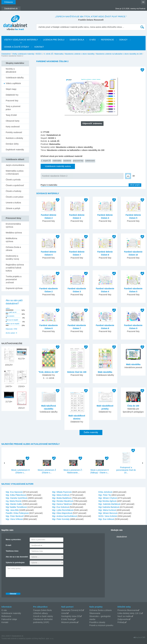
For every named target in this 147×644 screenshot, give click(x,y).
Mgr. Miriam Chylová (108, 498)
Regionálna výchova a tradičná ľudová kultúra (15, 268)
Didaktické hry (12, 95)
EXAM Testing (68, 619)
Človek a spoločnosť (15, 185)
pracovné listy (78, 161)
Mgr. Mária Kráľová (61, 495)
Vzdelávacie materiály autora (58, 166)
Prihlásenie (9, 2)
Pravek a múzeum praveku (101, 625)
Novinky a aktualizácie (11, 70)
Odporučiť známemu (92, 123)
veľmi (8, 308)
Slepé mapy (11, 89)
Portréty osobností (14, 132)
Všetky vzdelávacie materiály (21, 40)
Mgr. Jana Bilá (12, 510)
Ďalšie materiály (91, 432)
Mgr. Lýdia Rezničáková (63, 510)
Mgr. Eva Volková (106, 519)
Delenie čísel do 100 (77, 372)
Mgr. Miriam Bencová (108, 513)
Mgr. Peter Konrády (61, 519)
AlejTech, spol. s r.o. (46, 639)
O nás (93, 40)
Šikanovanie (95, 613)
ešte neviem (10, 316)
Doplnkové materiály (15, 150)
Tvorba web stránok (9, 639)
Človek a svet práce (15, 197)
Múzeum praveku (69, 622)
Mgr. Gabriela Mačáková (109, 504)
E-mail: (9, 545)
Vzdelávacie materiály (11, 613)
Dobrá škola (77, 40)
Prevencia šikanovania (127, 610)
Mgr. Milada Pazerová (62, 492)
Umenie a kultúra (13, 203)
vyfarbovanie (90, 161)
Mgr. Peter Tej (105, 495)
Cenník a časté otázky (17, 47)
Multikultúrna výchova (11, 240)
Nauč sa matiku (124, 616)
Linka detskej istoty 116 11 (129, 613)
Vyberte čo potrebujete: (15, 563)
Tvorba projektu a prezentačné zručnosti (14, 279)
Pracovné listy (12, 101)
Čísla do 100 (133, 406)
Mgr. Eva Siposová (14, 492)
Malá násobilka (105, 372)
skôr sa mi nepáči (12, 320)
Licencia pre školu (54, 40)
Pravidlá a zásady (97, 622)
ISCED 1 (39, 54)
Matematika (59, 54)
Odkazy (123, 40)
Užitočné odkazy (41, 613)
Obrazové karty (13, 121)
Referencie (107, 40)
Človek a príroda (13, 180)
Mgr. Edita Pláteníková (16, 495)
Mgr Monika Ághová (107, 501)
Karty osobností (13, 127)
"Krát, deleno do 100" (49, 372)
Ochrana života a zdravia (13, 249)
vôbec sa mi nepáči (12, 324)
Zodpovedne (123, 619)
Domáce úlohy (12, 144)
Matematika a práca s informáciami (15, 172)
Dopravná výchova (14, 288)
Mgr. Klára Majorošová (62, 513)
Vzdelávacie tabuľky (15, 78)
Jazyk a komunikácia (15, 165)
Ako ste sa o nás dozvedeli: (17, 557)
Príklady (121, 622)
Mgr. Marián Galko (14, 504)
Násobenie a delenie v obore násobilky (80, 54)
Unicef (64, 613)
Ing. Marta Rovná (13, 501)
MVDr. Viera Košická (108, 516)
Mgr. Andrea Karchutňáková (65, 516)
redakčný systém (25, 639)
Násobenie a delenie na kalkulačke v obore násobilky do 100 (119, 54)
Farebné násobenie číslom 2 (55, 176)
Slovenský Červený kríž (72, 610)
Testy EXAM (11, 115)
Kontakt (39, 47)
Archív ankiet (10, 333)
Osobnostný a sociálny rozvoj (12, 257)
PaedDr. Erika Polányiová (17, 513)
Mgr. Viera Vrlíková (14, 519)
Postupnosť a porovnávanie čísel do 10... (126, 470)
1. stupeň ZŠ (46, 161)
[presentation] (28, 584)
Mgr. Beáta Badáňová (62, 498)
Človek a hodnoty (13, 191)
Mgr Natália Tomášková (16, 507)
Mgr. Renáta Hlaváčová (63, 501)
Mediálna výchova (14, 233)
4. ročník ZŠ (48, 54)
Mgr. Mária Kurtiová (107, 510)
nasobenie (67, 161)
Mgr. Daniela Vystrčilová (17, 498)
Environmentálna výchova (13, 225)
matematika (57, 161)
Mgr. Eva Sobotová (61, 507)
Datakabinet (6, 54)
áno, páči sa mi (11, 312)
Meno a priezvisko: (13, 540)
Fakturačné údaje (9, 619)
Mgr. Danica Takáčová (62, 504)
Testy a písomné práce (13, 108)
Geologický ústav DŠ (71, 616)
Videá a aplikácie (13, 83)
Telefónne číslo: (12, 551)
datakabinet (122, 537)
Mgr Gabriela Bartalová (109, 507)
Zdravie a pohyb (13, 208)
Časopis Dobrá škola (42, 610)
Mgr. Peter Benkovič (15, 516)
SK (143, 2)
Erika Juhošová (105, 492)
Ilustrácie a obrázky (14, 138)
